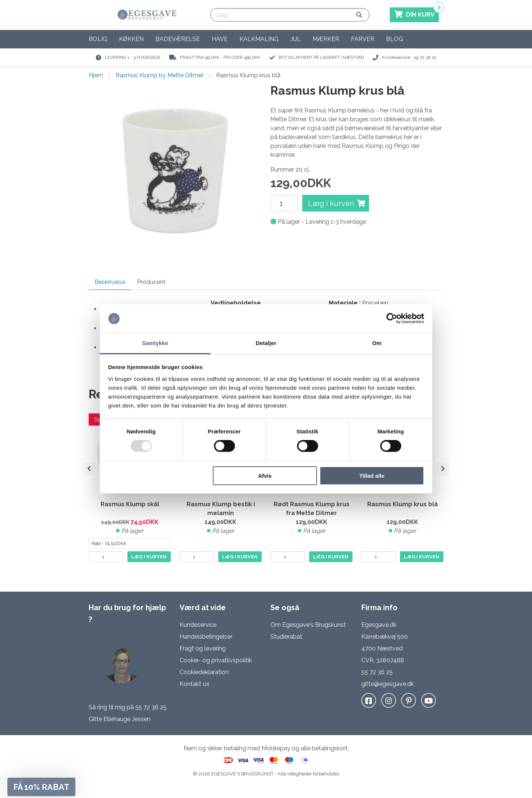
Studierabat (286, 637)
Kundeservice (198, 625)
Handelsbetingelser (206, 637)
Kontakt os (195, 684)
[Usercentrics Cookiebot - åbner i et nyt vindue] (392, 318)
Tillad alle (372, 476)
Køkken (131, 39)
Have (220, 39)
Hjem (96, 75)
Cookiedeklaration (204, 672)
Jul (296, 39)
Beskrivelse (110, 282)
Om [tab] (377, 343)
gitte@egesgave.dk (388, 684)
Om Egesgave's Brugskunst (308, 625)
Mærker (326, 39)
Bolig (98, 39)
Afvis (265, 476)
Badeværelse (178, 39)
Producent (151, 282)
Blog (395, 39)
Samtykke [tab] (155, 343)
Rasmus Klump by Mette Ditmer (160, 75)
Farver (363, 39)
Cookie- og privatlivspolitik (216, 660)
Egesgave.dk (379, 625)
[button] (41, 787)
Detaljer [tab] (266, 343)
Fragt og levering (203, 648)
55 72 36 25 (151, 707)
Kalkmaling (259, 39)
